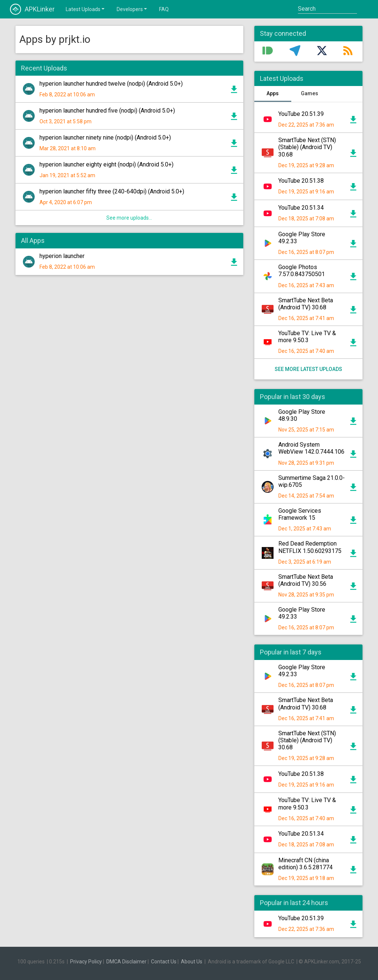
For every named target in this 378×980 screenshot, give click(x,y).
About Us (192, 962)
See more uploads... (129, 218)
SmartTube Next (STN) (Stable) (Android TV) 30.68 (307, 147)
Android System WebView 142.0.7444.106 (311, 448)
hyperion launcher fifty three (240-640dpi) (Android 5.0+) (112, 191)
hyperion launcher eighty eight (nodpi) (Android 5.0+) (106, 164)
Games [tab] (310, 93)
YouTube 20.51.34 (301, 208)
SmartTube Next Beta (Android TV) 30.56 (306, 580)
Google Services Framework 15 (300, 514)
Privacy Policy (86, 962)
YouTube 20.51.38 (301, 181)
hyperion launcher (62, 256)
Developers (132, 9)
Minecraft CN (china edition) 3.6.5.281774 (305, 864)
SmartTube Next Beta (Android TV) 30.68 (306, 304)
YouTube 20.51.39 (301, 114)
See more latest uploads (308, 369)
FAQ (164, 9)
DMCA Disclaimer (126, 962)
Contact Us (164, 962)
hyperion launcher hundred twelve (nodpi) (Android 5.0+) (111, 84)
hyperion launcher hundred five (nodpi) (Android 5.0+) (107, 111)
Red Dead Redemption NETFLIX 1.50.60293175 (310, 547)
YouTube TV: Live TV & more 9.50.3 (307, 337)
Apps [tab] (273, 93)
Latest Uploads (86, 9)
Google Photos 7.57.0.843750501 (302, 271)
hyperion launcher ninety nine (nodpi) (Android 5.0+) (105, 137)
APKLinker (32, 9)
